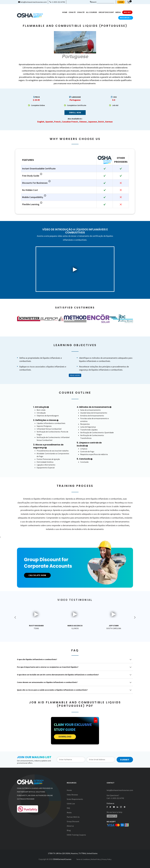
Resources (126, 18)
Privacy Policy (107, 859)
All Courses (92, 12)
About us (70, 826)
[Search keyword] (106, 2)
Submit (125, 760)
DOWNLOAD (65, 737)
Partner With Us (73, 817)
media (118, 12)
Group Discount (106, 12)
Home (65, 12)
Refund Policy (96, 859)
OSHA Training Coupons (76, 835)
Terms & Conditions (83, 859)
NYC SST (127, 12)
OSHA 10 (72, 12)
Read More (75, 375)
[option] (29, 319)
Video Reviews (72, 795)
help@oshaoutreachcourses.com (32, 2)
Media (69, 813)
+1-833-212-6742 (57, 2)
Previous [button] (15, 617)
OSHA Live (71, 804)
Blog (69, 830)
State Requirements (75, 799)
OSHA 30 (81, 12)
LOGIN (121, 2)
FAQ (68, 808)
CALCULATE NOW (39, 575)
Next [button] (135, 617)
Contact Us (112, 816)
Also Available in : (75, 119)
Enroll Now (75, 113)
